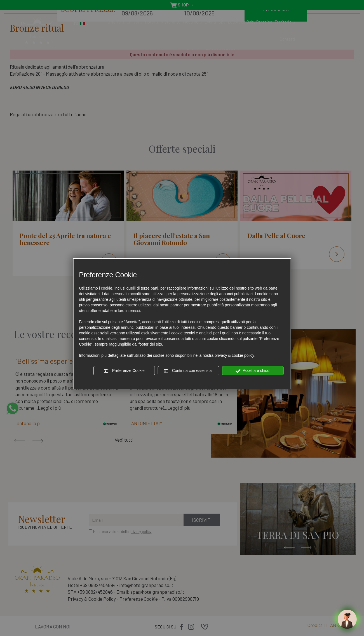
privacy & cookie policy (234, 355)
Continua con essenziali (189, 371)
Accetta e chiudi (253, 371)
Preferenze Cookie (124, 371)
